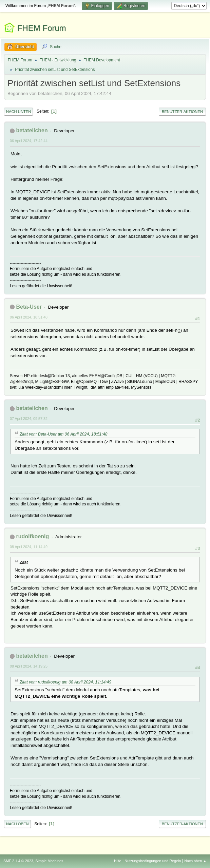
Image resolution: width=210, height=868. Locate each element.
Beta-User (29, 307)
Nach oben (17, 824)
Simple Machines (49, 861)
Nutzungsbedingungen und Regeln (153, 861)
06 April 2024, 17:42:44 (29, 141)
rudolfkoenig (32, 536)
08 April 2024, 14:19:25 (29, 666)
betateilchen (32, 130)
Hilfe (118, 861)
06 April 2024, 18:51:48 (29, 317)
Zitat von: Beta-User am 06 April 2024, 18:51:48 (64, 434)
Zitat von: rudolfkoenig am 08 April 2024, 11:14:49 (65, 682)
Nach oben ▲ (195, 861)
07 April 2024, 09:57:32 (29, 419)
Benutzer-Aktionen (182, 112)
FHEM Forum (42, 28)
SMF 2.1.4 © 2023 (18, 861)
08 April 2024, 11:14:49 (29, 547)
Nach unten (18, 112)
